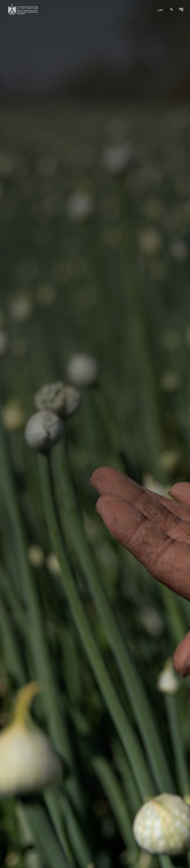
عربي (160, 10)
